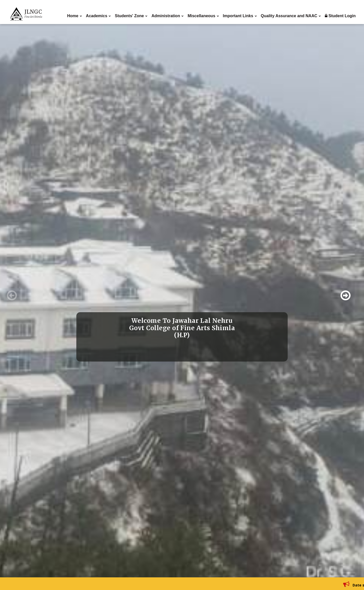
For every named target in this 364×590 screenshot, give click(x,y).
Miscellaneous (201, 16)
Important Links (238, 16)
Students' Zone (129, 16)
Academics (97, 16)
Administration (166, 16)
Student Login (340, 16)
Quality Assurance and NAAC (289, 16)
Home (73, 16)
